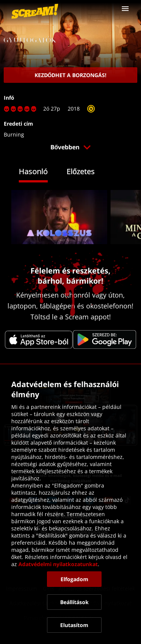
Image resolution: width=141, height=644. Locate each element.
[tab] (39, 172)
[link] (35, 11)
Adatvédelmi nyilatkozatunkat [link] (58, 564)
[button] (125, 9)
